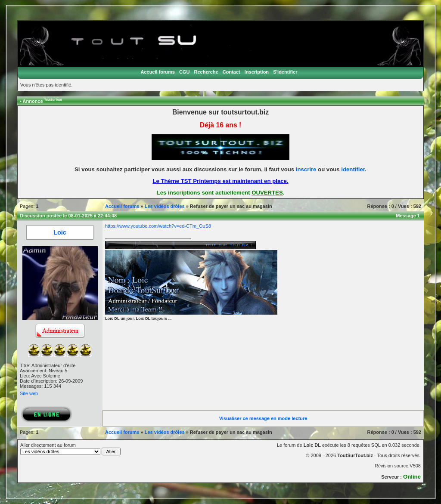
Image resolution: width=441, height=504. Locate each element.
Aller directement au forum (70, 449)
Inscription (257, 72)
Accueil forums (157, 72)
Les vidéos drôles (165, 206)
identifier (353, 169)
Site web (29, 393)
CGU (184, 72)
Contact (231, 72)
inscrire (306, 169)
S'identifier (285, 72)
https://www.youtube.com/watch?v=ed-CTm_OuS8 (158, 226)
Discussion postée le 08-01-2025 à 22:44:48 (68, 216)
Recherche (206, 72)
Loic (60, 232)
